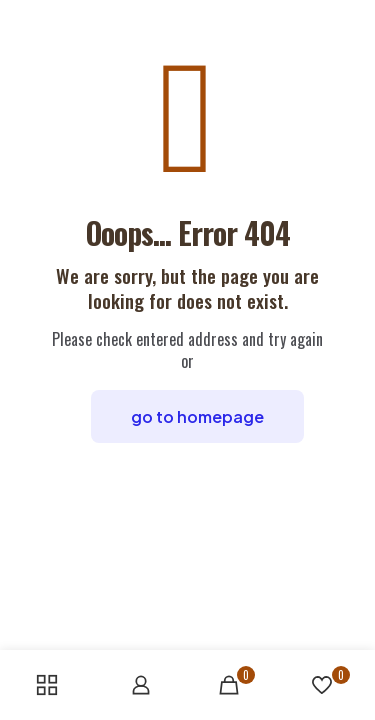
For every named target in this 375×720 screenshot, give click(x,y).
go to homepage (197, 416)
